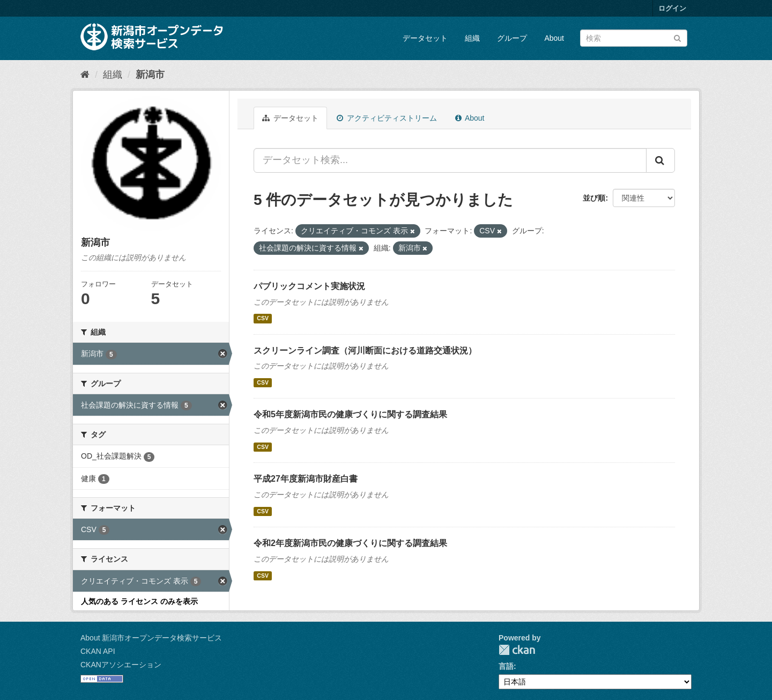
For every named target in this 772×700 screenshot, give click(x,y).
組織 (472, 38)
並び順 (594, 198)
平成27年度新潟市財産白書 (306, 479)
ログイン (672, 8)
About (554, 38)
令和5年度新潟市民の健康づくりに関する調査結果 (350, 414)
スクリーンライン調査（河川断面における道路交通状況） (365, 351)
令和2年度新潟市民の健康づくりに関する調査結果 (350, 543)
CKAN (517, 650)
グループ (512, 38)
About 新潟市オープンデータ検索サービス (151, 638)
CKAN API (98, 651)
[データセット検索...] (450, 160)
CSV (263, 319)
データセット (425, 38)
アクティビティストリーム (387, 118)
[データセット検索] (634, 38)
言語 (506, 666)
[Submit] (677, 37)
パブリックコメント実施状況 (309, 286)
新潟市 (150, 75)
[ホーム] (85, 75)
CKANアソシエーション (121, 665)
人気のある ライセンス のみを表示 (139, 601)
